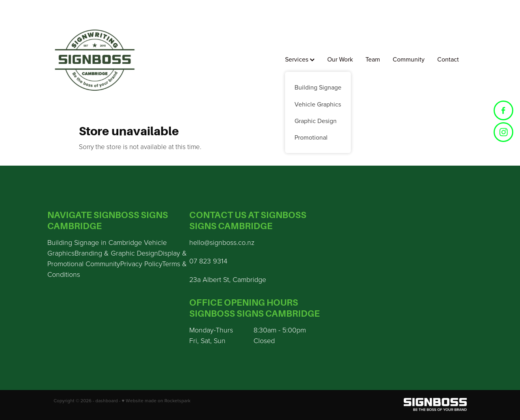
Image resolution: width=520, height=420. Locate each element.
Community (409, 59)
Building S (63, 242)
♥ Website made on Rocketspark (156, 400)
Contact (448, 59)
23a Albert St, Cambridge (228, 279)
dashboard (107, 400)
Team (373, 59)
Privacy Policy (141, 263)
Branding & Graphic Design (116, 253)
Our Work (340, 59)
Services (300, 59)
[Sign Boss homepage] (95, 60)
